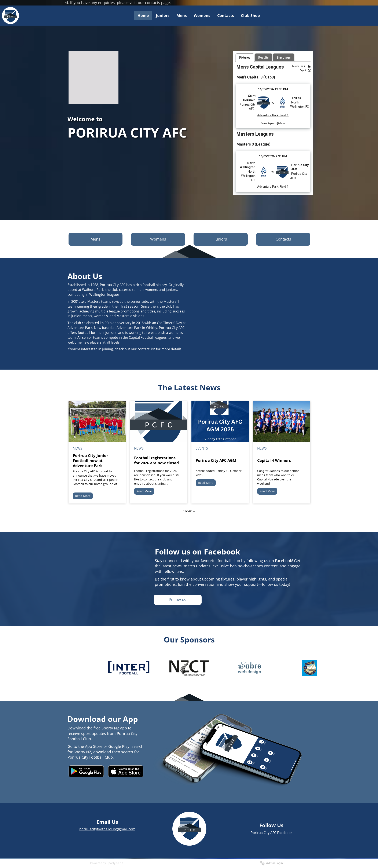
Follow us (178, 600)
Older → (189, 511)
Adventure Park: (268, 115)
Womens (158, 239)
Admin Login (271, 863)
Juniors (221, 239)
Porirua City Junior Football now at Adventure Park (90, 461)
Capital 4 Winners (274, 460)
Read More (83, 496)
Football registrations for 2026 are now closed (156, 460)
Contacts (283, 239)
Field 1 (284, 115)
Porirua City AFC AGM (216, 460)
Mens (95, 239)
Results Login (301, 66)
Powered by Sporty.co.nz (107, 863)
